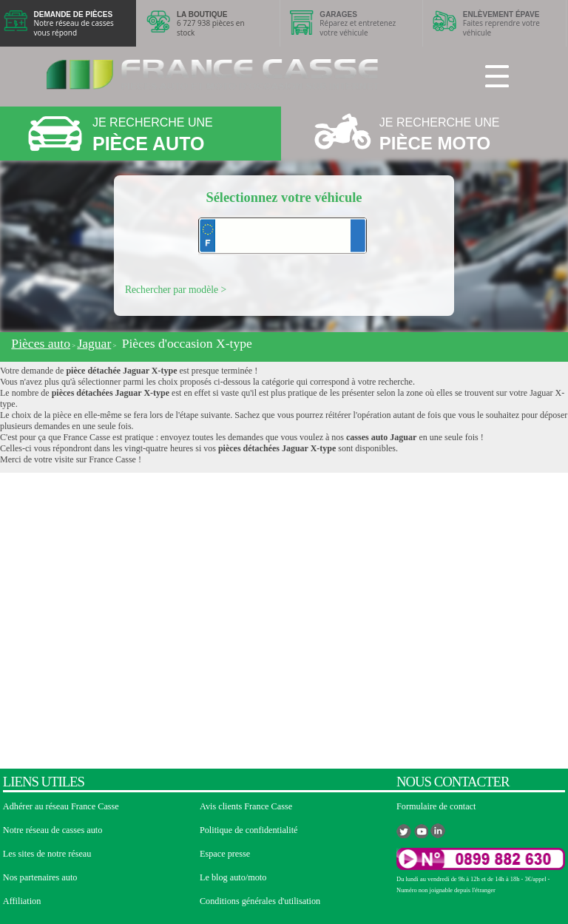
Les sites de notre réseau (47, 854)
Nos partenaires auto (40, 877)
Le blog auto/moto (233, 877)
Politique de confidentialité (249, 830)
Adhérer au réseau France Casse (61, 806)
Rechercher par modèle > (176, 290)
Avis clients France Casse (246, 806)
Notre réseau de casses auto (53, 830)
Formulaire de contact (436, 806)
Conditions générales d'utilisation (260, 901)
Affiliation (22, 901)
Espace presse (225, 854)
